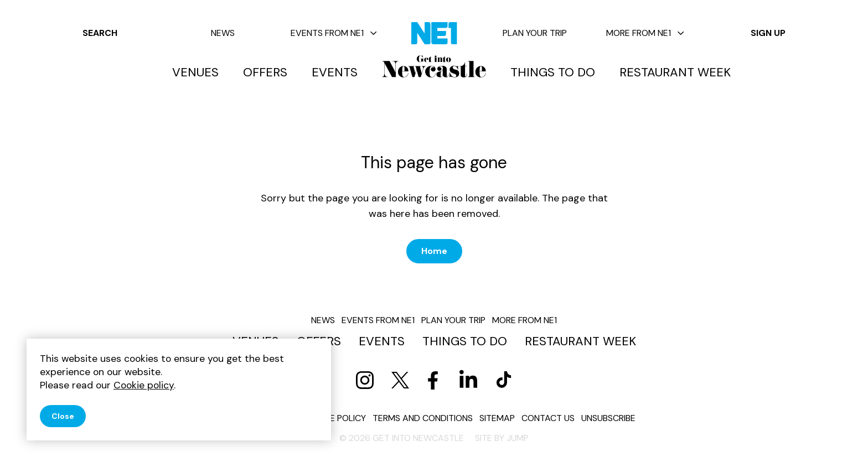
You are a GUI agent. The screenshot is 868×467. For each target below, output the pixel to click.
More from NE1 (645, 33)
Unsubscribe (608, 418)
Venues (195, 72)
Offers (265, 72)
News (223, 33)
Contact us (548, 418)
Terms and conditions (423, 418)
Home (434, 251)
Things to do (553, 72)
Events (335, 72)
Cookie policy (335, 418)
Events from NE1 (334, 33)
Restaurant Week (675, 72)
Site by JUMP (502, 438)
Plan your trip (535, 33)
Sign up (768, 33)
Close (63, 416)
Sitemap (497, 418)
